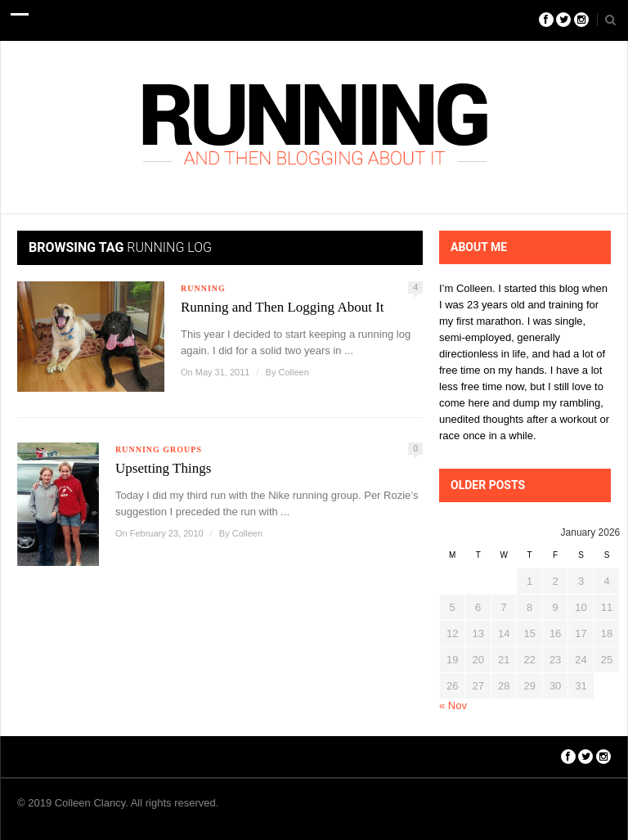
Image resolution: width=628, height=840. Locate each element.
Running (203, 288)
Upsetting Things (163, 468)
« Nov (453, 705)
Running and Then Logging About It (283, 307)
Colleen (293, 372)
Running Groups (159, 449)
